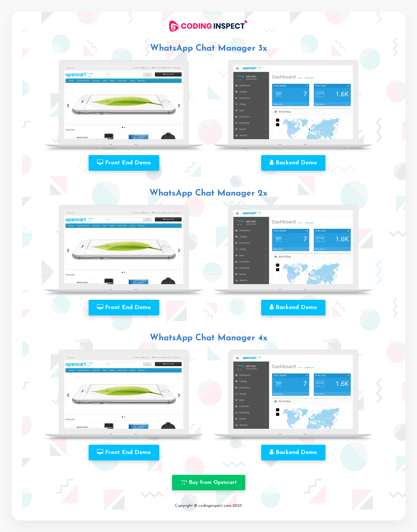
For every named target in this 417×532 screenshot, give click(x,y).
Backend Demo (293, 163)
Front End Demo (124, 163)
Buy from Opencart (209, 482)
